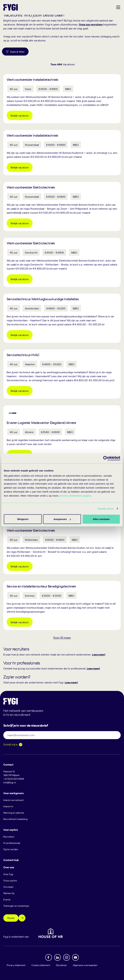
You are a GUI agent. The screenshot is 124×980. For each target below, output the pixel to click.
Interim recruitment (13, 800)
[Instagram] (66, 957)
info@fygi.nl (10, 782)
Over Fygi (8, 874)
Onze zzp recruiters (91, 24)
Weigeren (100, 519)
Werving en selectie (14, 813)
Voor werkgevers (13, 793)
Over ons (9, 867)
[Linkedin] (58, 957)
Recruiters (9, 837)
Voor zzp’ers (11, 830)
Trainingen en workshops (16, 906)
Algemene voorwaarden (85, 965)
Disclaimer (61, 965)
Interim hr (8, 806)
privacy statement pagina (75, 496)
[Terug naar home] (11, 7)
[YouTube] (75, 957)
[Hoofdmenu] (118, 7)
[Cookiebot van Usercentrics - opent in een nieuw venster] (106, 458)
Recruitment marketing (15, 819)
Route (11, 918)
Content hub (11, 860)
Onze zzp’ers (10, 881)
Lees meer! (99, 654)
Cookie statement (41, 965)
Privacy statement (16, 965)
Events (7, 899)
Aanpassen (62, 519)
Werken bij (9, 893)
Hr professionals (12, 843)
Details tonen (106, 508)
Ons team (8, 887)
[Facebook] (49, 957)
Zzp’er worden (11, 849)
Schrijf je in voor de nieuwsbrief (26, 725)
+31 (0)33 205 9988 (14, 779)
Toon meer (62, 637)
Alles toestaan (23, 519)
